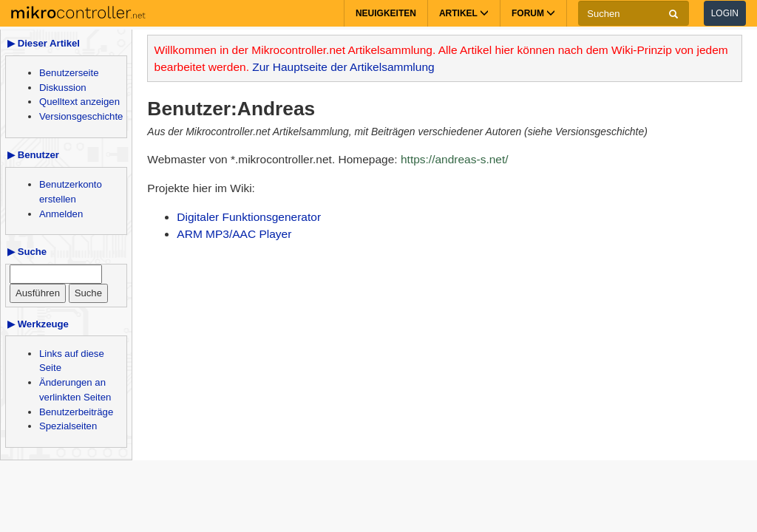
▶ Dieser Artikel (44, 43)
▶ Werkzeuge (38, 324)
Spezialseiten (68, 426)
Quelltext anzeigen (79, 102)
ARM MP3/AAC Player (234, 234)
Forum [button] (533, 13)
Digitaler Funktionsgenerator (249, 217)
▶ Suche (27, 252)
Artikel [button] (464, 13)
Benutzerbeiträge (76, 412)
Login (725, 13)
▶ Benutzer (33, 155)
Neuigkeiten (386, 13)
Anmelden (61, 214)
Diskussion (63, 88)
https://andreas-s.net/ (455, 159)
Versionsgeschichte (81, 116)
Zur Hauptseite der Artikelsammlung (343, 67)
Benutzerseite (69, 73)
